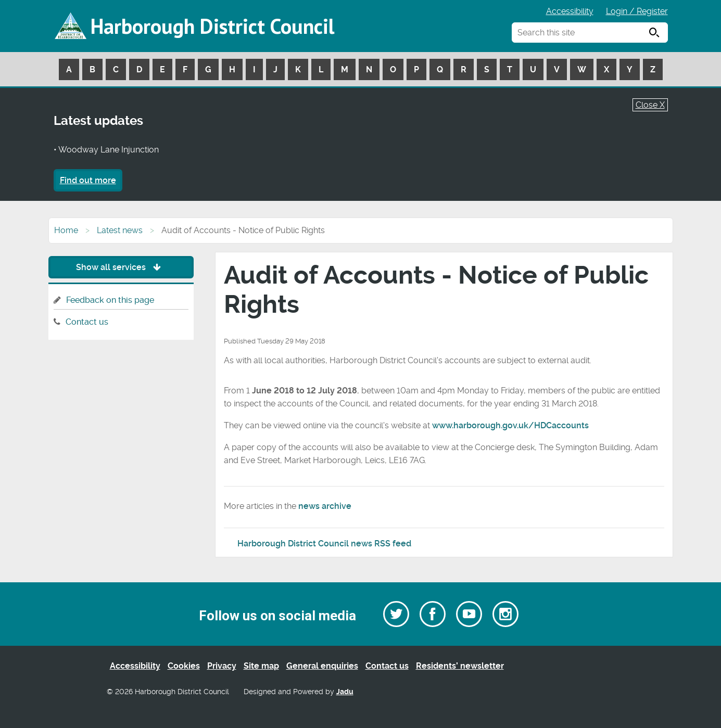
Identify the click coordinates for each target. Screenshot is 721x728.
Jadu (345, 692)
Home (66, 230)
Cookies (184, 666)
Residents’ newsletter (460, 666)
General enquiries (322, 666)
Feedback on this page (110, 300)
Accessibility (570, 11)
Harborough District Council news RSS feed (324, 544)
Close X (650, 105)
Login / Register (637, 11)
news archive (325, 506)
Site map (261, 666)
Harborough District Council (212, 26)
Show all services (121, 267)
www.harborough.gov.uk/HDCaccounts (510, 425)
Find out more (88, 180)
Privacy (222, 666)
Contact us (87, 322)
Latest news (120, 230)
